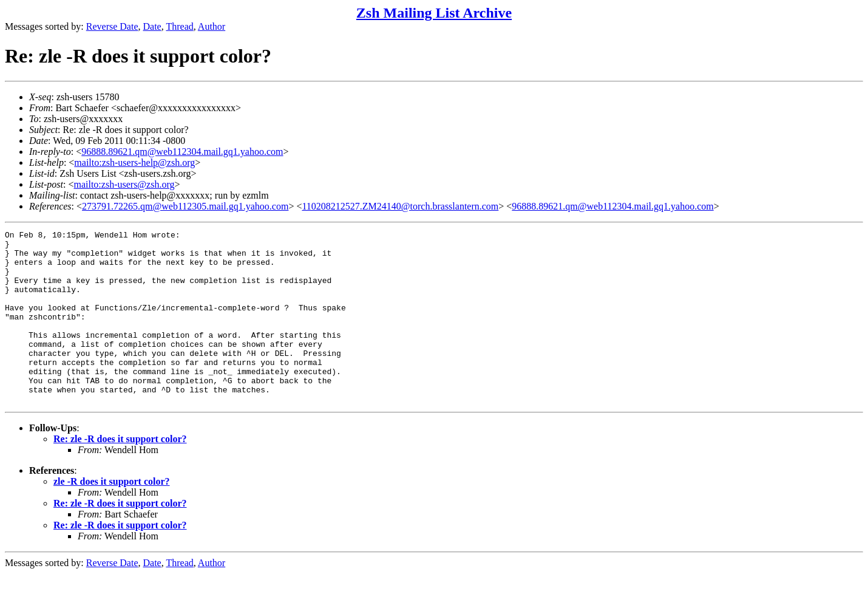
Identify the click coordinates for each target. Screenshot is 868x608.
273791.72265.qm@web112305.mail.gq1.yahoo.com (185, 206)
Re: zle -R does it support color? (120, 473)
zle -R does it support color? (112, 516)
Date (152, 26)
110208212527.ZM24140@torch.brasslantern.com (400, 206)
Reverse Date (112, 26)
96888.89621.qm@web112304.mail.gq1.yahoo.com (182, 152)
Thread (179, 26)
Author (212, 26)
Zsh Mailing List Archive (434, 13)
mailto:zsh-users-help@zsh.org (134, 162)
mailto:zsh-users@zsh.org (124, 184)
